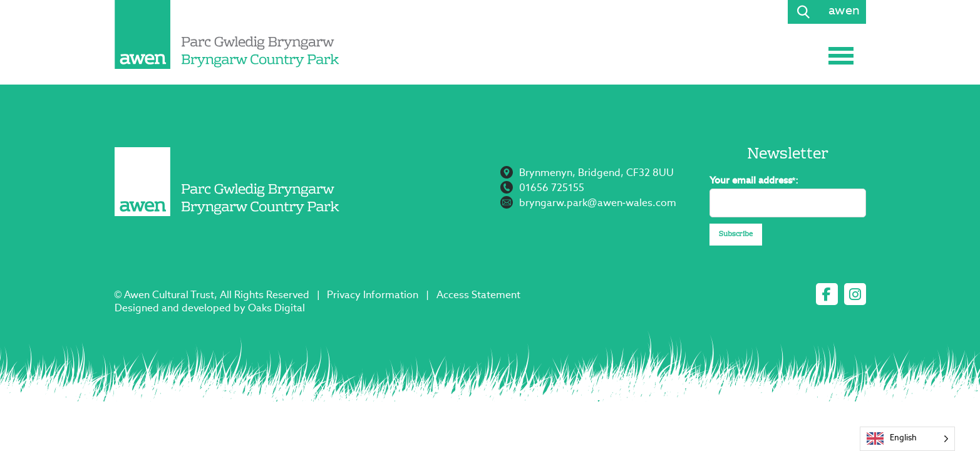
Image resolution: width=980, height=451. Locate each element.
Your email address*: (754, 181)
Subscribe (736, 235)
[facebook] (827, 294)
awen (844, 11)
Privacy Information (373, 296)
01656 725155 (552, 189)
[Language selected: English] (907, 439)
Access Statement (478, 296)
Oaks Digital (276, 309)
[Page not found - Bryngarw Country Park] (227, 34)
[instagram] (855, 294)
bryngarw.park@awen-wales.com (598, 204)
